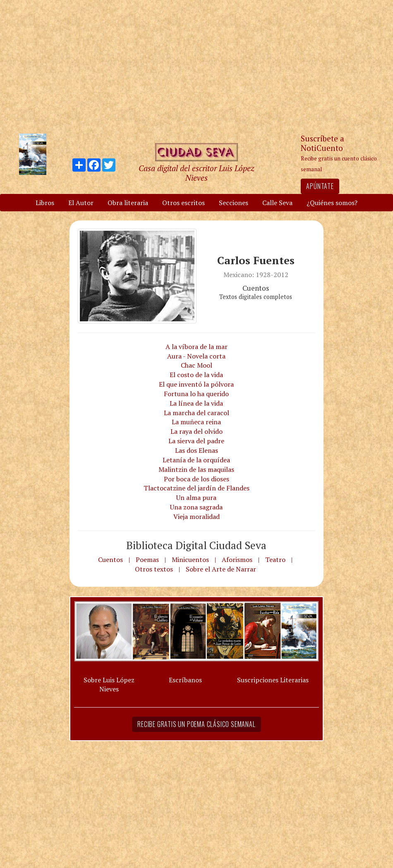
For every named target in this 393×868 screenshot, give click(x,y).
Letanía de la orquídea (196, 460)
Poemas (147, 560)
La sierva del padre (196, 441)
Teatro (275, 560)
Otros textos (154, 569)
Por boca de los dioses (196, 479)
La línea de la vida (196, 403)
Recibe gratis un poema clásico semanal (196, 724)
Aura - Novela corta (196, 356)
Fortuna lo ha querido (196, 394)
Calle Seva (277, 203)
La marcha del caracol (196, 413)
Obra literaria (128, 203)
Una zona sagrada (196, 507)
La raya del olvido (196, 431)
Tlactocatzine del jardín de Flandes (196, 488)
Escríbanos (185, 680)
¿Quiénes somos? (332, 203)
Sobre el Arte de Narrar (221, 569)
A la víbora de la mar (196, 347)
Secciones (234, 203)
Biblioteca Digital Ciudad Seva (196, 545)
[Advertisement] (196, 66)
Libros (45, 203)
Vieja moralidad (196, 516)
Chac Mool (196, 365)
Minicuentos (190, 560)
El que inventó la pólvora (196, 384)
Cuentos (110, 560)
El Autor (81, 203)
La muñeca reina (196, 422)
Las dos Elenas (196, 450)
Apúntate (320, 186)
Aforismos (237, 560)
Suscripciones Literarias (273, 680)
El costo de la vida (196, 375)
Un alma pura (196, 497)
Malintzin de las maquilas (196, 469)
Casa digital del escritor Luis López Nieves (196, 173)
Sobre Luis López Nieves (109, 685)
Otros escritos (183, 203)
